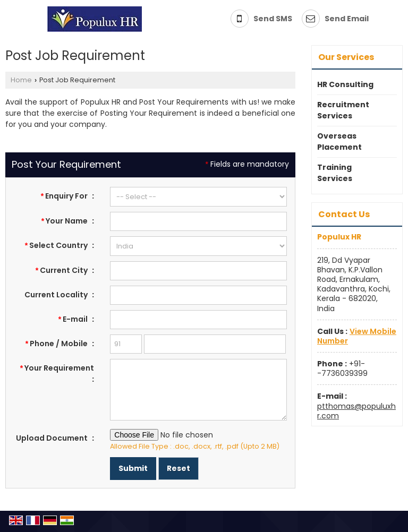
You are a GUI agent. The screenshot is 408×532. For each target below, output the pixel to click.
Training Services (335, 173)
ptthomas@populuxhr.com (356, 411)
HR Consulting (345, 84)
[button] (357, 336)
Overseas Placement (339, 141)
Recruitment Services (343, 110)
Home (21, 80)
